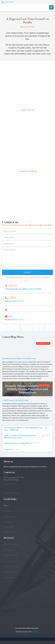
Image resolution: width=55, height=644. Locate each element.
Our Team (7, 511)
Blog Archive (9, 449)
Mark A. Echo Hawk (11, 544)
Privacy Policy (9, 527)
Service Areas (9, 516)
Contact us (8, 522)
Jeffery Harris (9, 577)
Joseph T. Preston (11, 555)
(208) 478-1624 (18, 301)
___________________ (10, 561)
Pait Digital (35, 632)
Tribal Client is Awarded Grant (15, 400)
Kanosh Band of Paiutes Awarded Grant (19, 359)
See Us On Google (11, 493)
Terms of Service (10, 532)
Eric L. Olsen (8, 550)
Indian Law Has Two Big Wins (17, 443)
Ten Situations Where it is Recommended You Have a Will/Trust (23, 429)
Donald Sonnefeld (11, 566)
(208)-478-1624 (10, 2)
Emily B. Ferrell (9, 572)
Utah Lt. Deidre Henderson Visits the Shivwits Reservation (20, 437)
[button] (51, 7)
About (6, 505)
